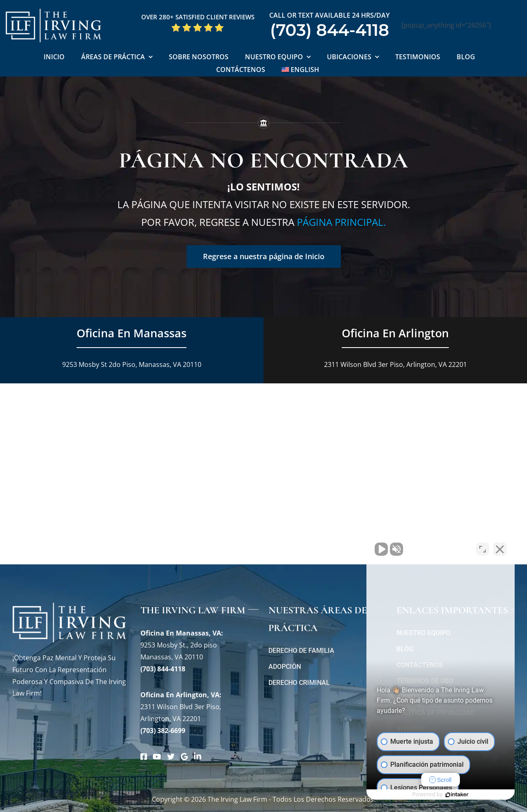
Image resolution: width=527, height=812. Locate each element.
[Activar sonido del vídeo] (381, 549)
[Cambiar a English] (301, 70)
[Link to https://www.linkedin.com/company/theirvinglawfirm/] (198, 756)
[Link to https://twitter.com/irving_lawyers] (171, 756)
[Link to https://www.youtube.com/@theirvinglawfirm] (157, 756)
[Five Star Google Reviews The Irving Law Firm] (198, 26)
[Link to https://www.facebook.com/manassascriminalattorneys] (144, 756)
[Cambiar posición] (483, 549)
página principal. (341, 222)
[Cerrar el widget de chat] (500, 549)
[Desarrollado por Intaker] (457, 795)
